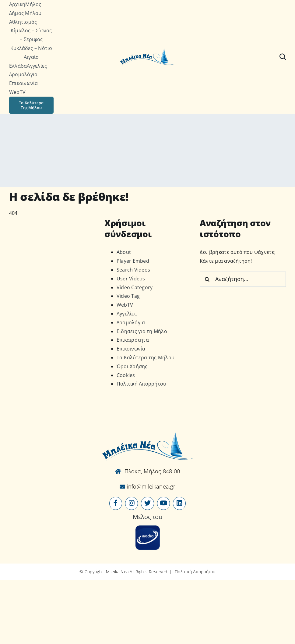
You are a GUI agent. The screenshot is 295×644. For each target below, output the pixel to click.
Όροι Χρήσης (132, 366)
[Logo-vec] (147, 50)
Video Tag (128, 296)
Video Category (135, 287)
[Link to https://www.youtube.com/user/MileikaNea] (163, 503)
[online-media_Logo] (148, 528)
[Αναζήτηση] (283, 57)
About (124, 252)
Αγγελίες (127, 314)
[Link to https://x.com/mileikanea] (147, 503)
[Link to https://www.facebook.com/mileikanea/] (116, 503)
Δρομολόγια (131, 322)
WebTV (125, 305)
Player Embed (133, 261)
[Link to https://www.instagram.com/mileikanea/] (132, 503)
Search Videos (133, 270)
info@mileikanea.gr (150, 486)
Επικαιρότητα (133, 340)
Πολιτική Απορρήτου (141, 384)
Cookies (126, 375)
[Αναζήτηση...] (243, 279)
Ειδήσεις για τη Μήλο (142, 331)
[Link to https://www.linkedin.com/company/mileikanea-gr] (179, 503)
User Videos (131, 279)
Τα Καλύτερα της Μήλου (146, 358)
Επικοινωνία (131, 349)
